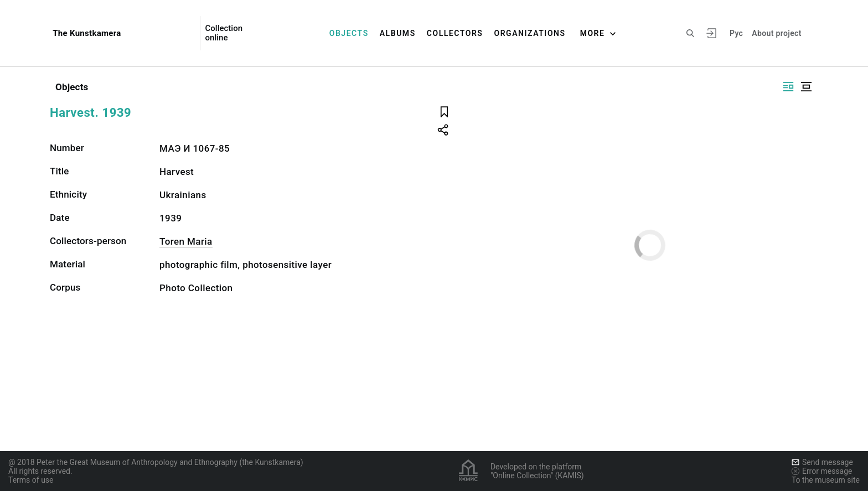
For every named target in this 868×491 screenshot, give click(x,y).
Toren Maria (186, 241)
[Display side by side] (788, 87)
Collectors (455, 33)
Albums (398, 33)
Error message (822, 471)
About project (776, 33)
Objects (349, 33)
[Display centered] (806, 87)
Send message (822, 462)
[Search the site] (690, 33)
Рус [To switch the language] (736, 33)
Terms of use (31, 480)
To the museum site (826, 480)
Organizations (529, 33)
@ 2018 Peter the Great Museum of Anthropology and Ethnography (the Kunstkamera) (156, 462)
